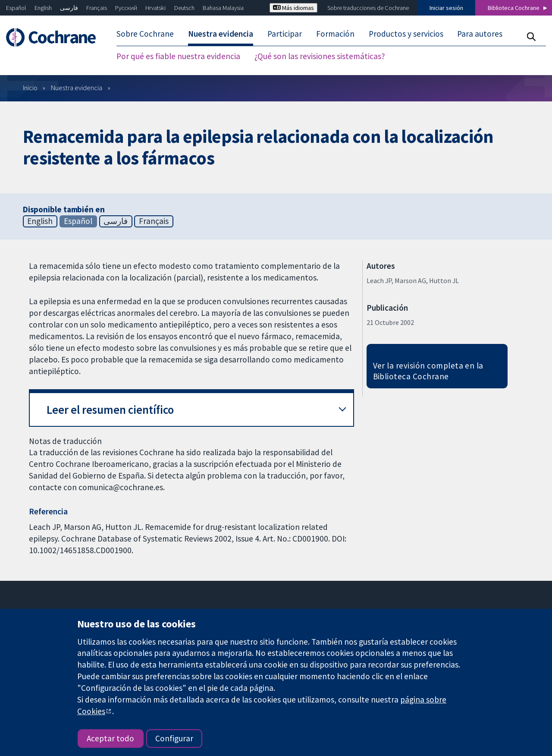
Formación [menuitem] (335, 34)
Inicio (30, 88)
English (43, 8)
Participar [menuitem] (285, 34)
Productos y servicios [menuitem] (406, 34)
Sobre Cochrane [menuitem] (145, 34)
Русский (126, 8)
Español (16, 8)
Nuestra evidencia (77, 88)
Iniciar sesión (446, 8)
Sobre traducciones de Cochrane (368, 8)
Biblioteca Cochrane (514, 8)
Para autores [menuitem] (480, 34)
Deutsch (184, 8)
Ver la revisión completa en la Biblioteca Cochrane (428, 371)
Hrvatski (155, 8)
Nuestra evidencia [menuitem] (221, 34)
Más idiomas (293, 8)
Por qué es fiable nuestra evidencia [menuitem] (178, 56)
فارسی (69, 8)
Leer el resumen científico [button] (110, 410)
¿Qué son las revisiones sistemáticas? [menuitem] (320, 56)
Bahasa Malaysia (223, 8)
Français (97, 8)
